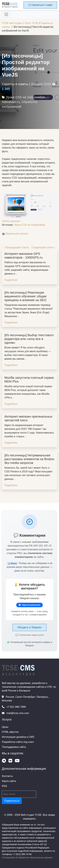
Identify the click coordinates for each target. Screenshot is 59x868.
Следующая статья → (44, 247)
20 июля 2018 (41, 84)
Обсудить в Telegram (29, 627)
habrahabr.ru (11, 102)
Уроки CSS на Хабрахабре (25, 97)
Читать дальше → (12, 221)
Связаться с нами (40, 5)
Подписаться (12, 801)
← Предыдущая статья (15, 247)
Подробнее (11, 280)
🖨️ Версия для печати (15, 234)
